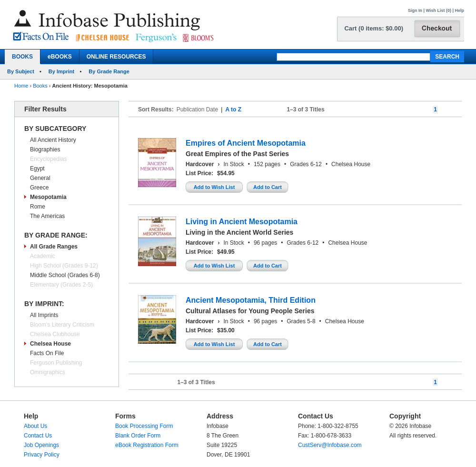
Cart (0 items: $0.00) (374, 28)
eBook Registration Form (147, 445)
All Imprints (44, 315)
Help (459, 10)
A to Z (233, 109)
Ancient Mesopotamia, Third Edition (251, 300)
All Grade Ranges (54, 247)
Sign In (415, 10)
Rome (38, 207)
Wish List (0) (439, 10)
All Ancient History (53, 140)
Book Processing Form (144, 426)
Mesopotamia (48, 197)
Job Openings (41, 445)
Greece (39, 188)
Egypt (37, 169)
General (40, 178)
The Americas (47, 216)
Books (40, 86)
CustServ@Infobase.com (330, 445)
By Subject (21, 71)
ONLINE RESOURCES (116, 57)
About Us (35, 426)
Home (21, 86)
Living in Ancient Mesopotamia (242, 222)
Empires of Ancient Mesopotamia (246, 143)
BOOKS (22, 57)
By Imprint (61, 71)
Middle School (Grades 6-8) (65, 275)
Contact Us (38, 436)
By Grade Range (109, 71)
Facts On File (47, 353)
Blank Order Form (138, 436)
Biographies (45, 149)
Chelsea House (50, 344)
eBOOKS (60, 57)
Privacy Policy (42, 455)
